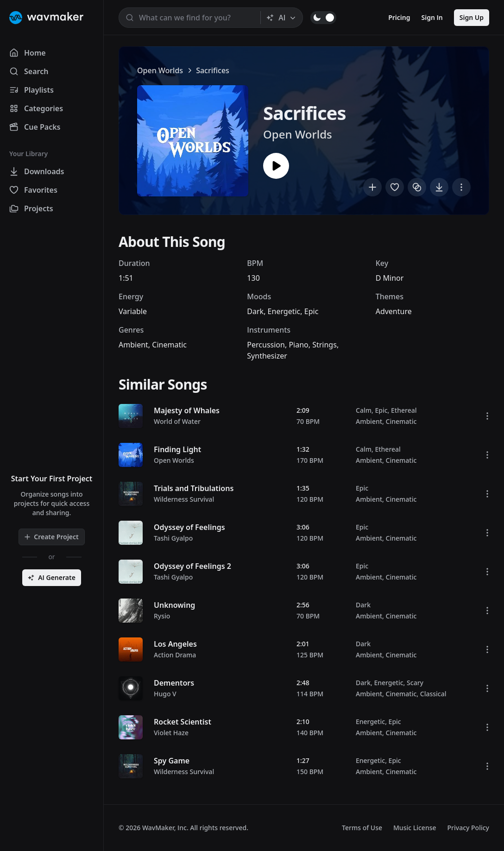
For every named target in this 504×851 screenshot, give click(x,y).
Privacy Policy (468, 828)
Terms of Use (362, 828)
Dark (255, 311)
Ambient (133, 345)
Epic (312, 311)
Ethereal (404, 410)
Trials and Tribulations (194, 488)
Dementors (174, 683)
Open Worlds (160, 70)
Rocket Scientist (183, 722)
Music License (415, 828)
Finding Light (177, 449)
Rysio (162, 616)
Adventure (394, 311)
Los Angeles (175, 644)
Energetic (284, 311)
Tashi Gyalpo (173, 538)
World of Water (177, 421)
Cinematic (169, 345)
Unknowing (174, 605)
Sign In (432, 17)
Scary (415, 683)
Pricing (399, 17)
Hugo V (165, 694)
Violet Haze (171, 733)
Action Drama (175, 655)
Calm (364, 410)
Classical (433, 694)
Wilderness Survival (184, 499)
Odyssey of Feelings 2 (192, 566)
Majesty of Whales (187, 410)
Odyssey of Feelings (189, 527)
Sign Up (472, 17)
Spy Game (172, 761)
